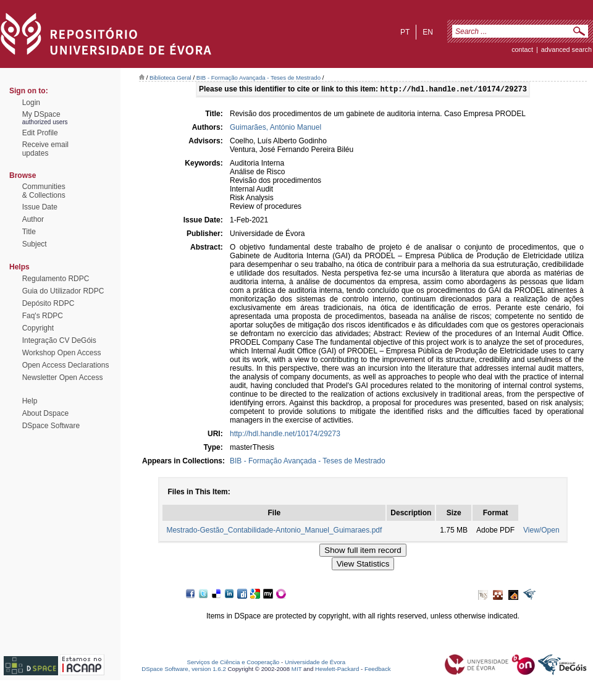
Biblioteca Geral (170, 78)
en (428, 32)
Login (31, 103)
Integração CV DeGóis (59, 340)
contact (522, 49)
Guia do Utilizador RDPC (63, 291)
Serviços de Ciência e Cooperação (233, 663)
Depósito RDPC (48, 303)
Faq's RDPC (43, 316)
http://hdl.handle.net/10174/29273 (285, 435)
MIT (297, 670)
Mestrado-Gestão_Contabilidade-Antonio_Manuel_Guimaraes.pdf (274, 531)
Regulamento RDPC (56, 279)
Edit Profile (40, 133)
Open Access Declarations (66, 365)
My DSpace (41, 114)
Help (30, 401)
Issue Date (40, 207)
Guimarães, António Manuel (275, 129)
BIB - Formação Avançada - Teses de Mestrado (259, 78)
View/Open (541, 531)
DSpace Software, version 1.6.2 (184, 670)
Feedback (378, 670)
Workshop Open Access (62, 353)
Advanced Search (566, 49)
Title (29, 232)
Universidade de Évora (315, 663)
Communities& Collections (44, 191)
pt (405, 32)
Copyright (38, 328)
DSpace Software (51, 426)
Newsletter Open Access (63, 377)
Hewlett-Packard (337, 670)
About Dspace (45, 413)
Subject (35, 244)
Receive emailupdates (45, 149)
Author (33, 219)
